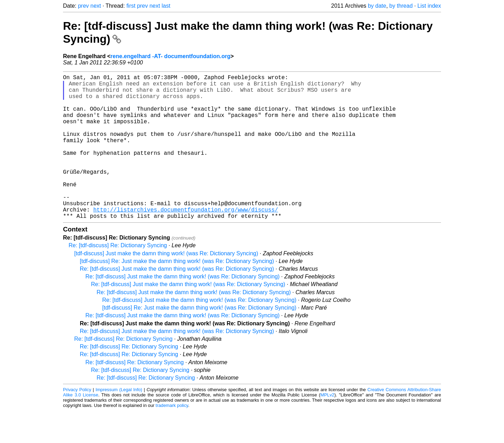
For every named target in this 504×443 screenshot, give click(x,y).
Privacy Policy (77, 422)
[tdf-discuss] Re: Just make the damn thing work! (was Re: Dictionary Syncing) (177, 293)
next (96, 6)
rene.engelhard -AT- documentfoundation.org (171, 56)
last (166, 6)
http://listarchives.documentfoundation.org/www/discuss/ (185, 240)
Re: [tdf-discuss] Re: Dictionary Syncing (118, 278)
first (131, 6)
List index (429, 6)
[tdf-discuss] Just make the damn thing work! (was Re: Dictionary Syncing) (166, 286)
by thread (401, 6)
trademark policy (172, 438)
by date (377, 6)
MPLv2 (327, 427)
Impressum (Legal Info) (119, 422)
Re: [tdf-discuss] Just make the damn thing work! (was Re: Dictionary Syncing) (177, 301)
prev (83, 6)
